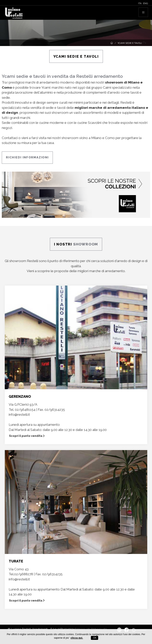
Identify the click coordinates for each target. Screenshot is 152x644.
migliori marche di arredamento (101, 271)
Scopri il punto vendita (27, 436)
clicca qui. (77, 638)
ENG (146, 3)
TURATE (16, 561)
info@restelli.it (19, 415)
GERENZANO (20, 396)
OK (95, 638)
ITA (140, 3)
